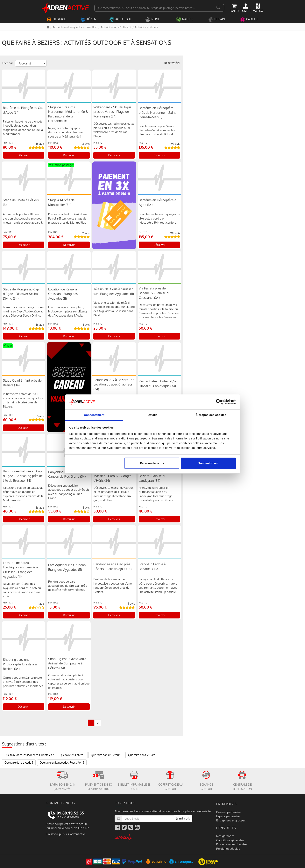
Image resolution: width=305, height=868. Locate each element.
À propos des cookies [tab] (211, 415)
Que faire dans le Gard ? (143, 755)
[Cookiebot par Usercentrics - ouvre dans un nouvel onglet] (219, 402)
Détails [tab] (152, 415)
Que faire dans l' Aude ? (19, 763)
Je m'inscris (183, 818)
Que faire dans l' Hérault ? (106, 755)
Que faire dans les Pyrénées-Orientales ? (29, 755)
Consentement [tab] (94, 415)
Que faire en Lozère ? (72, 755)
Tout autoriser (208, 463)
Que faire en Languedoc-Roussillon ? (62, 763)
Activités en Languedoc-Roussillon (75, 27)
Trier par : (8, 63)
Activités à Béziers (146, 27)
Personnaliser (152, 463)
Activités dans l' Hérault (116, 27)
